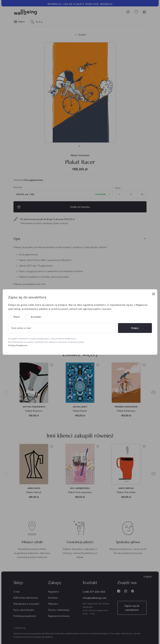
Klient (17, 317)
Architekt (36, 317)
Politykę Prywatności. (18, 345)
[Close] (154, 294)
